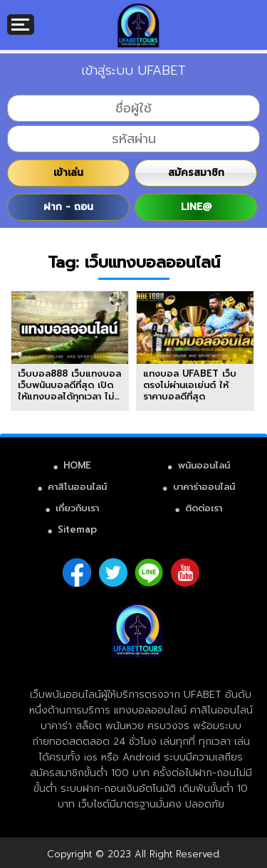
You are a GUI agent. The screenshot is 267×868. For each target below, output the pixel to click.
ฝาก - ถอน (68, 207)
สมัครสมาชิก (196, 173)
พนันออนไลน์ (204, 465)
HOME (77, 465)
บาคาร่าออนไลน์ (204, 487)
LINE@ (196, 207)
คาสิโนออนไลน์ (77, 487)
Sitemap (77, 529)
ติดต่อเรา (204, 508)
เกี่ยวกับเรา (77, 508)
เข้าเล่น (68, 173)
